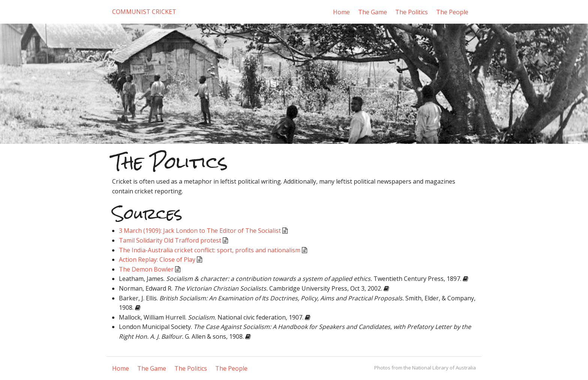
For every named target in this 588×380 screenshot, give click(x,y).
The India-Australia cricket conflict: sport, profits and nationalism (210, 250)
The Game (373, 12)
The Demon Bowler (146, 269)
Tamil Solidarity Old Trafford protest (170, 240)
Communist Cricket (144, 12)
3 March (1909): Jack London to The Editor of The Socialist (200, 231)
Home (341, 12)
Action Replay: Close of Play (157, 259)
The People (452, 12)
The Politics (412, 12)
